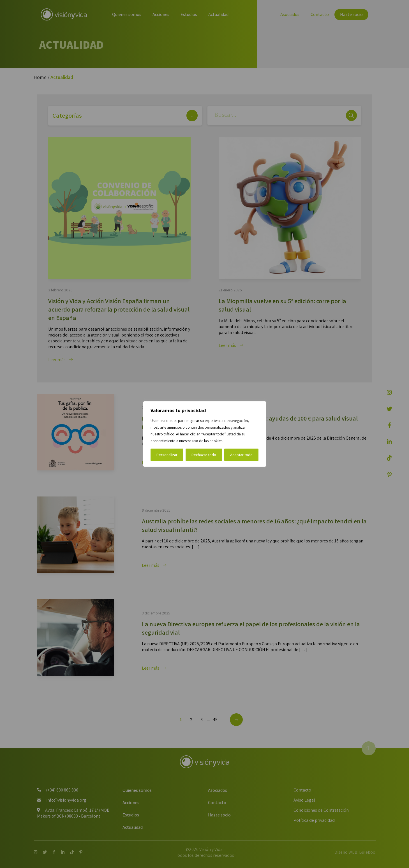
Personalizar (167, 455)
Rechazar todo (204, 455)
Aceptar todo (241, 455)
